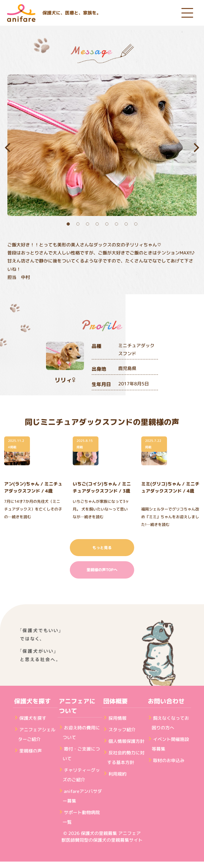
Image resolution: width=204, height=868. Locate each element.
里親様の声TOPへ (102, 570)
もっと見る (102, 548)
